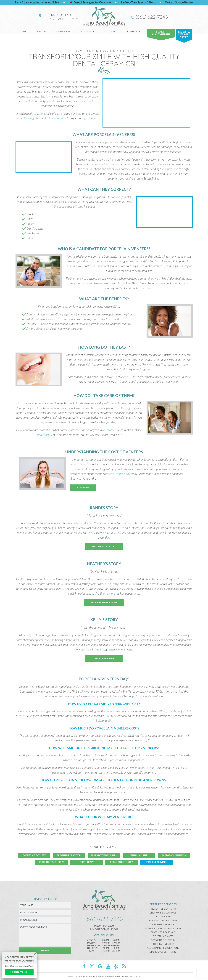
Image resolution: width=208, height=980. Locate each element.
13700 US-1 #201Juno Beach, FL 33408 (62, 17)
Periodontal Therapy (52, 862)
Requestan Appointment (161, 33)
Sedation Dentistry (121, 862)
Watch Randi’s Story (104, 546)
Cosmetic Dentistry (35, 855)
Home (24, 32)
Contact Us (134, 32)
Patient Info (87, 32)
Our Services (63, 32)
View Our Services (156, 862)
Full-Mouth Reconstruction (163, 928)
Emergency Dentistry (173, 855)
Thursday (93, 948)
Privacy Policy (101, 976)
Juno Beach (43, 435)
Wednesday (93, 945)
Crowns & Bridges (163, 924)
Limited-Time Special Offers (138, 2)
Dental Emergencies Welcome (90, 2)
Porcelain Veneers (163, 944)
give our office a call (119, 474)
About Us (42, 32)
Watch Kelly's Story (104, 658)
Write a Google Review (179, 2)
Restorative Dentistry (104, 855)
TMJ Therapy (87, 862)
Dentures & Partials (163, 932)
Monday (92, 940)
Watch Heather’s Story (104, 602)
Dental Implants (138, 855)
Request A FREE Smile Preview (184, 34)
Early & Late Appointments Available (37, 2)
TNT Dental (135, 976)
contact (111, 430)
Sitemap (92, 976)
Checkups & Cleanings (163, 913)
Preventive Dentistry (70, 855)
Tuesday (92, 943)
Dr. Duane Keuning (55, 118)
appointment (91, 118)
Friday (91, 951)
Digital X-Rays (163, 917)
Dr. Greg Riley (32, 118)
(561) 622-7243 (149, 17)
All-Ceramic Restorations (163, 948)
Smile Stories (111, 32)
